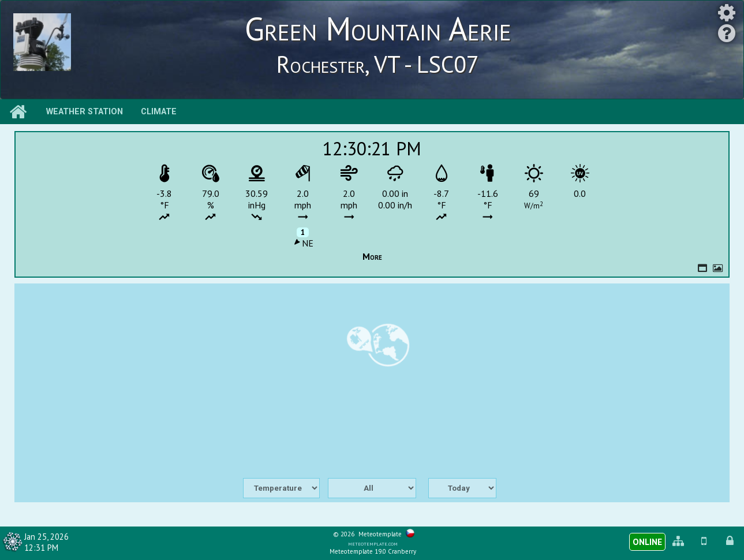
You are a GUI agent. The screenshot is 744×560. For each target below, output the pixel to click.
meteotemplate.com (373, 543)
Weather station (85, 112)
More (372, 256)
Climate (159, 112)
